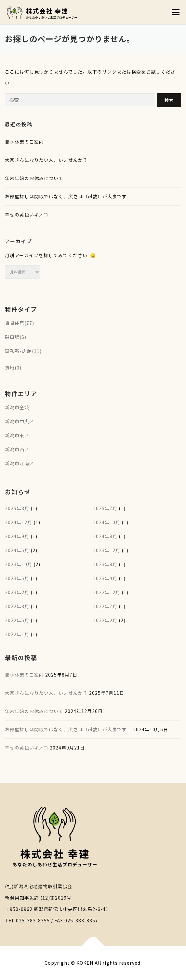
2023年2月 (17, 592)
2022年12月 (107, 592)
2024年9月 (17, 536)
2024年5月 (17, 550)
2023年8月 (105, 564)
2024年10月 (107, 522)
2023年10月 (19, 564)
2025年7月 (105, 508)
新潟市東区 (17, 435)
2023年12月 (107, 550)
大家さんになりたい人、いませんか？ (46, 160)
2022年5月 (17, 620)
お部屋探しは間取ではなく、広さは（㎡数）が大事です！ (68, 196)
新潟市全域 (17, 407)
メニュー (175, 12)
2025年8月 (17, 508)
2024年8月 (105, 536)
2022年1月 (17, 634)
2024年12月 (19, 522)
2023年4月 (105, 578)
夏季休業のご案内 (24, 142)
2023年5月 (17, 578)
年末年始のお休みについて (34, 178)
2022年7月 (105, 606)
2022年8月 (17, 606)
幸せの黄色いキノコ (27, 215)
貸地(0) (13, 368)
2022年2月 (105, 620)
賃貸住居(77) (20, 323)
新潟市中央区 (20, 421)
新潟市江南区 (20, 463)
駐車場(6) (16, 337)
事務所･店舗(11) (23, 351)
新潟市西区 (17, 449)
